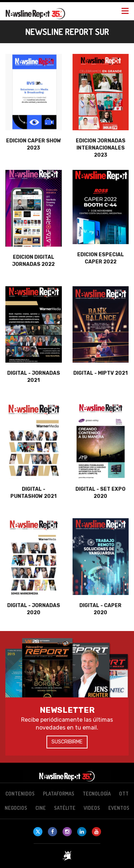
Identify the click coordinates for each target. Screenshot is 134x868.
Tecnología (97, 794)
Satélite (65, 808)
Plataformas (59, 794)
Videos (92, 808)
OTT (124, 794)
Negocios (16, 808)
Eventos (119, 808)
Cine (41, 808)
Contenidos (20, 794)
